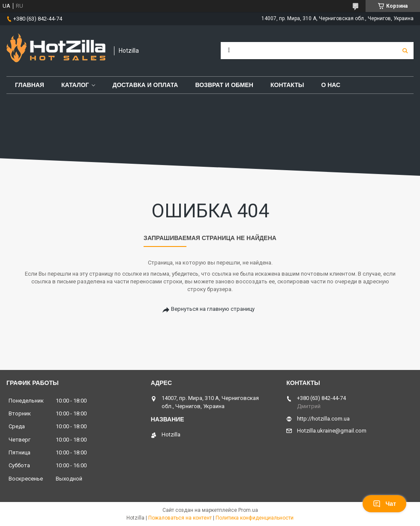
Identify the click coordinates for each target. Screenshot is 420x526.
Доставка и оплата (145, 85)
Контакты (287, 85)
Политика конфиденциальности (255, 518)
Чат (384, 504)
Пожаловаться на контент (180, 518)
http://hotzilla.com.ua (323, 419)
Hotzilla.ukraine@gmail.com (332, 431)
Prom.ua (248, 510)
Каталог (75, 85)
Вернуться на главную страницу (213, 309)
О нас (331, 85)
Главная (30, 85)
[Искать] (405, 51)
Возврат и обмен (224, 85)
